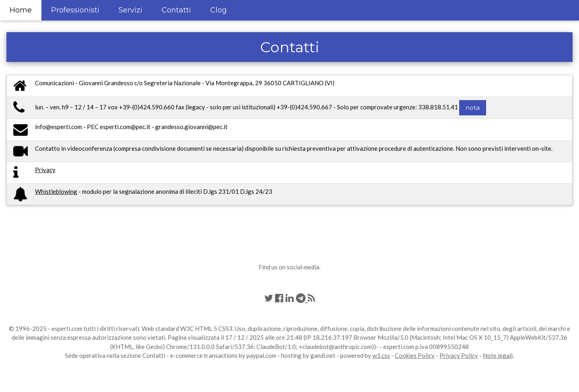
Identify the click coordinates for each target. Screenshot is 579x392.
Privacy (45, 170)
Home (21, 10)
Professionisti (75, 10)
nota (473, 108)
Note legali (498, 355)
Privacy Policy (459, 355)
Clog (219, 10)
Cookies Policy (415, 355)
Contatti (176, 10)
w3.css (381, 355)
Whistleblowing (56, 191)
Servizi (130, 10)
